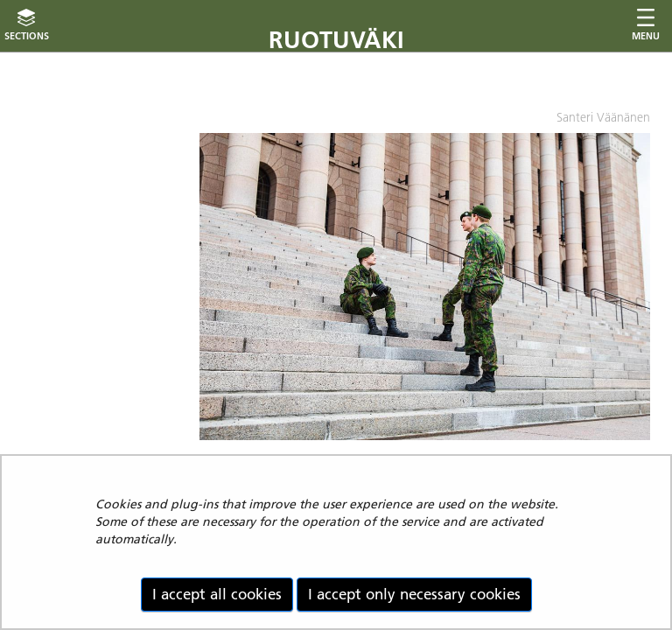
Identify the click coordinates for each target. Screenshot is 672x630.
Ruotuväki (336, 40)
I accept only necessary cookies (414, 594)
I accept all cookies (217, 594)
